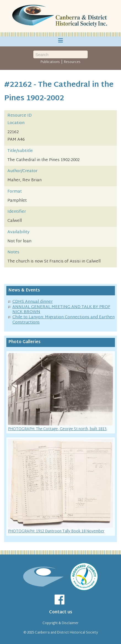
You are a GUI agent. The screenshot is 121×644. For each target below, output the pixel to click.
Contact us (61, 612)
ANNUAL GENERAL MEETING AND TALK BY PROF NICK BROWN (61, 310)
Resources (72, 62)
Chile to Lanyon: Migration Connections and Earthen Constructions (64, 320)
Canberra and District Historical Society (66, 633)
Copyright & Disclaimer (60, 623)
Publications (50, 62)
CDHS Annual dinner (33, 302)
